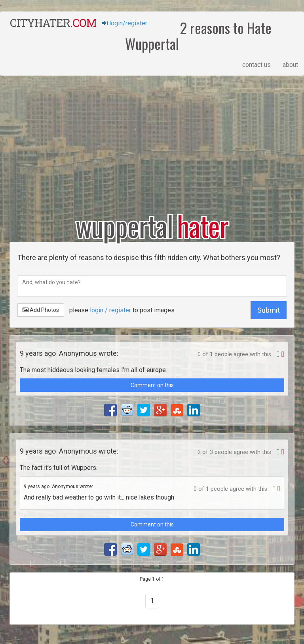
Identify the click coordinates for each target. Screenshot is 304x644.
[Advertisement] (152, 139)
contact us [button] (256, 65)
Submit (269, 310)
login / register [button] (110, 310)
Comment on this (152, 385)
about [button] (290, 65)
